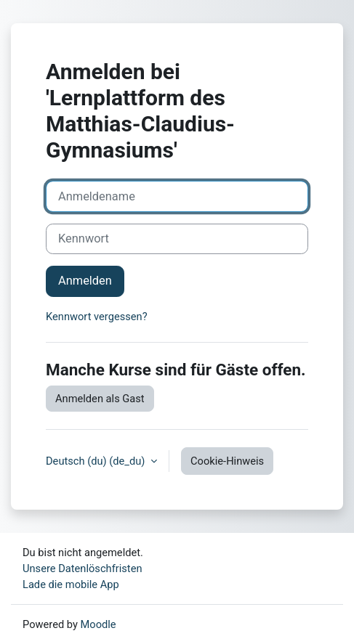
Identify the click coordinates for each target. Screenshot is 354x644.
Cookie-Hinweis (227, 461)
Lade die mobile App (71, 584)
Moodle (98, 624)
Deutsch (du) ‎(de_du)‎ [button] (97, 461)
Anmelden (85, 281)
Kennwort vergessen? (97, 317)
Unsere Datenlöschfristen (83, 568)
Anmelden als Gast (100, 399)
